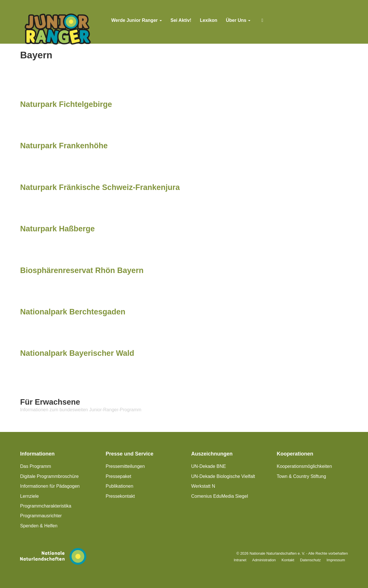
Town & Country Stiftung (302, 476)
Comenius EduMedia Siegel (220, 496)
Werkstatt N (203, 486)
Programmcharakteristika (46, 506)
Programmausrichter (41, 516)
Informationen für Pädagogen (50, 486)
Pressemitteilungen (125, 466)
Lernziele (29, 496)
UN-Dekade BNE (209, 466)
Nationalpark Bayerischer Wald (77, 353)
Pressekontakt (120, 496)
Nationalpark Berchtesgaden (73, 312)
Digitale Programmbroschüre (49, 476)
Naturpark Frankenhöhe (64, 146)
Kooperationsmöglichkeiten (304, 466)
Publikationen (120, 486)
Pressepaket (119, 476)
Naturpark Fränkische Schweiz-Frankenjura (100, 187)
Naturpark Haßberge (57, 229)
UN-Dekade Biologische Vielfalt (223, 476)
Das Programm (36, 466)
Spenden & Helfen (39, 526)
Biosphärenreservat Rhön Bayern (82, 270)
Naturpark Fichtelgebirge (66, 104)
